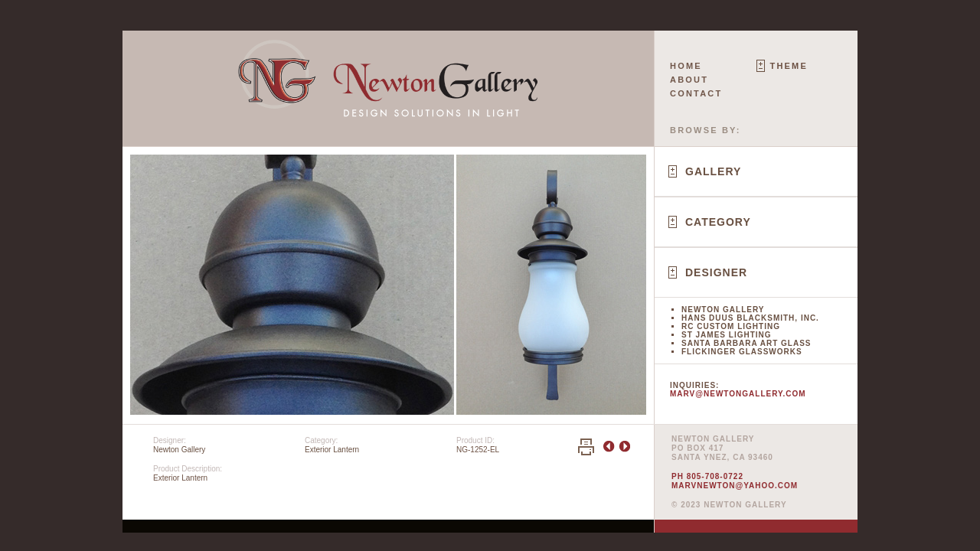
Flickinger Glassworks (742, 352)
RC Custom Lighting (731, 326)
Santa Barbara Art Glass (746, 343)
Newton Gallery (723, 310)
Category (718, 222)
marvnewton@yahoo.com (735, 486)
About (689, 80)
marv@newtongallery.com (738, 394)
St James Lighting (727, 335)
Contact (696, 93)
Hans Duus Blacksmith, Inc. (750, 318)
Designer (716, 272)
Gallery (713, 171)
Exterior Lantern (332, 450)
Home (686, 66)
